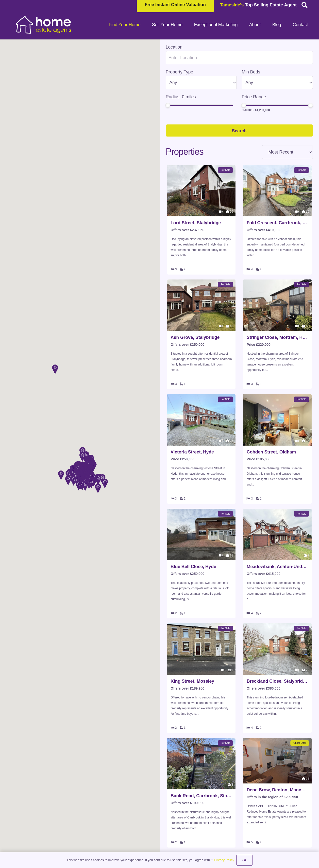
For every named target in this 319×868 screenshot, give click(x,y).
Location (174, 47)
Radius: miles (181, 97)
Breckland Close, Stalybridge (277, 681)
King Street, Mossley (193, 681)
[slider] (168, 105)
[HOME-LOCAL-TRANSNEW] (43, 25)
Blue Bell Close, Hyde (193, 567)
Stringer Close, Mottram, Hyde (277, 337)
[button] (55, 358)
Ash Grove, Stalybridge (195, 337)
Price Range (254, 97)
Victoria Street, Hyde (192, 452)
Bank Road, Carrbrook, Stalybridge (201, 796)
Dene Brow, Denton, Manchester (277, 790)
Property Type (180, 72)
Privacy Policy (224, 860)
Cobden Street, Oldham (271, 452)
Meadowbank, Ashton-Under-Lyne (277, 567)
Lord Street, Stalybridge (196, 223)
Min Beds (251, 72)
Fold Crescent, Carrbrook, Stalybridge (277, 223)
